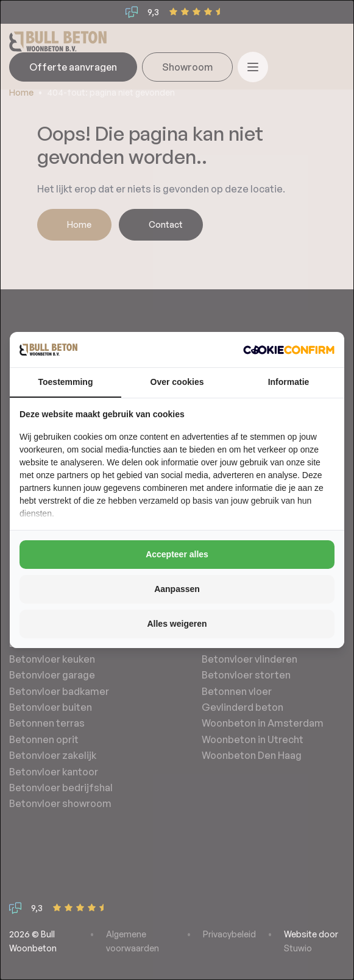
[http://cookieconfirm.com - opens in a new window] (289, 350)
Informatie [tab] (289, 382)
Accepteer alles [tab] (177, 554)
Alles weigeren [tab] (177, 624)
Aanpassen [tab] (177, 589)
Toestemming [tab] (66, 382)
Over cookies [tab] (177, 382)
